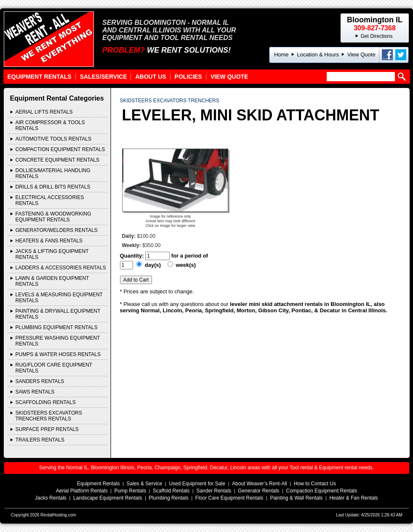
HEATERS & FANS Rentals (49, 241)
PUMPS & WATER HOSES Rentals (58, 354)
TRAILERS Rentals (40, 440)
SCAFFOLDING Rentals (46, 402)
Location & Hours (318, 55)
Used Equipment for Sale (197, 484)
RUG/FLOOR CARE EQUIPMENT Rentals (54, 368)
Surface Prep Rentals (47, 429)
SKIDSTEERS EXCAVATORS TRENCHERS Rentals (49, 416)
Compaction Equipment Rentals (322, 491)
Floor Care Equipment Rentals (229, 498)
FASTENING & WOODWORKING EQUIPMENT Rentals (53, 217)
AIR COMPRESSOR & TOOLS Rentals (50, 125)
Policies (188, 77)
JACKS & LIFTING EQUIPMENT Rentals (52, 254)
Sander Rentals (214, 491)
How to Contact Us (315, 484)
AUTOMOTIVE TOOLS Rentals (54, 139)
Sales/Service (104, 77)
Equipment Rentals (40, 77)
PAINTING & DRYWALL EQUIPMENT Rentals (58, 314)
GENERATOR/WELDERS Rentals (57, 230)
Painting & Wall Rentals (296, 498)
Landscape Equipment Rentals (108, 498)
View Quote (361, 55)
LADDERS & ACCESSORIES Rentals (61, 268)
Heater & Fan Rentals (353, 498)
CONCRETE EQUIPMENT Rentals (58, 160)
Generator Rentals (258, 491)
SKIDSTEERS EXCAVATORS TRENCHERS (170, 101)
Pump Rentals (130, 491)
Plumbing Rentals (169, 498)
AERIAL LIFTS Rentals (44, 112)
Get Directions (376, 36)
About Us (151, 77)
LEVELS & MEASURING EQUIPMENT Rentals (59, 298)
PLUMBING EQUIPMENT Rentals (57, 327)
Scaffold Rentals (171, 491)
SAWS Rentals (35, 392)
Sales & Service (145, 484)
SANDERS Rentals (40, 381)
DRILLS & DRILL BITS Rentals (53, 187)
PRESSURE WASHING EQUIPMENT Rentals (58, 341)
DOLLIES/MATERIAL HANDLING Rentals (53, 173)
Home (281, 55)
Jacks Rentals (51, 498)
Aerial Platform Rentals (82, 491)
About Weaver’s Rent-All (260, 484)
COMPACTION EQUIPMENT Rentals (60, 149)
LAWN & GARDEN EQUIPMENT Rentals (52, 281)
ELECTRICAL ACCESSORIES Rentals (50, 200)
